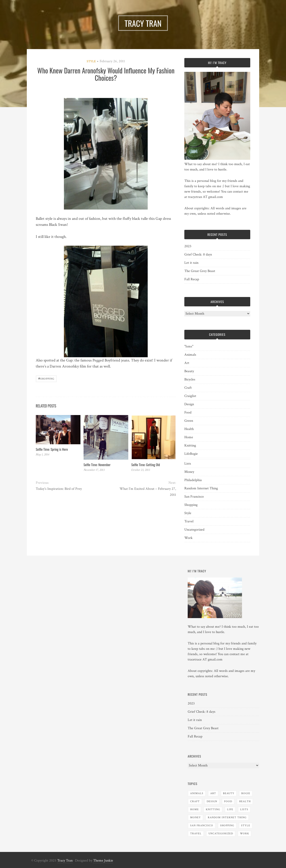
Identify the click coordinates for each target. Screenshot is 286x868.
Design (189, 404)
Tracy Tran (65, 861)
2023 (188, 246)
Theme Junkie (103, 861)
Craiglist (190, 396)
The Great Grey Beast (200, 271)
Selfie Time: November (97, 465)
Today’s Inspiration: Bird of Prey (59, 489)
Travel (189, 521)
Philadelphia (193, 480)
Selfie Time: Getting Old (145, 465)
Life (187, 454)
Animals (190, 355)
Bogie (194, 454)
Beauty (189, 371)
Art (187, 363)
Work (188, 538)
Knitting (190, 445)
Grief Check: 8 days (198, 254)
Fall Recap (192, 279)
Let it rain (191, 263)
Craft (188, 388)
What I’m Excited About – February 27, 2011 (148, 492)
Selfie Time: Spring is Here (52, 449)
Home (189, 437)
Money (189, 472)
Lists (188, 464)
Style (91, 61)
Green (189, 421)
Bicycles (190, 379)
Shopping (46, 378)
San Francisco (194, 497)
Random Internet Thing (201, 488)
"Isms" (189, 346)
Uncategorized (194, 530)
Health (189, 429)
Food (188, 412)
